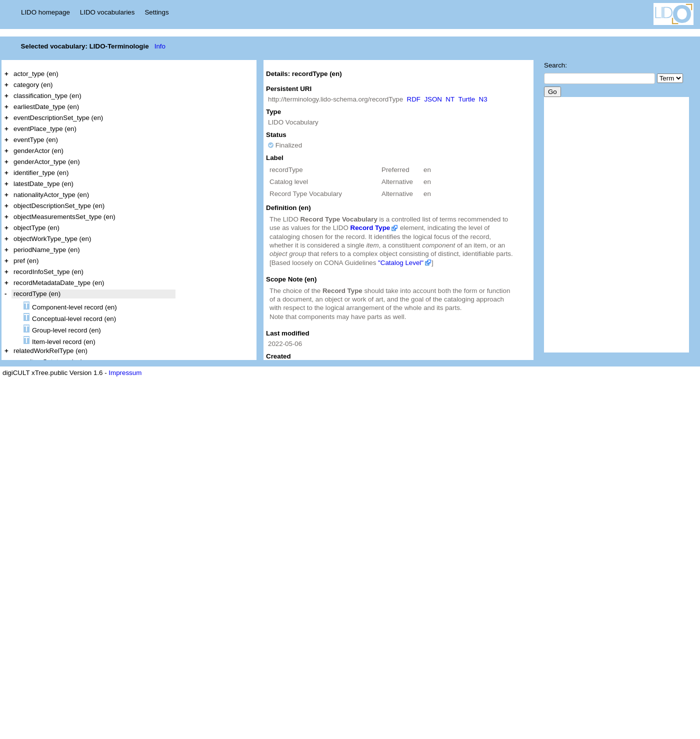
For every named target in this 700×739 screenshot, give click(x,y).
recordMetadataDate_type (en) (59, 283)
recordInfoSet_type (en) (48, 272)
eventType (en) (36, 140)
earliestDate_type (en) (46, 107)
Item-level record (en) (59, 341)
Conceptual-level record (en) (70, 318)
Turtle (467, 99)
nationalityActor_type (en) (51, 195)
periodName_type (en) (47, 250)
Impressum (125, 373)
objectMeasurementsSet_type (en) (64, 217)
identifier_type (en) (41, 173)
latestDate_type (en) (43, 184)
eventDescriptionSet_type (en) (58, 118)
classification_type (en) (47, 96)
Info (160, 46)
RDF (414, 99)
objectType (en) (36, 228)
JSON (433, 99)
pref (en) (26, 261)
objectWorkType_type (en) (52, 239)
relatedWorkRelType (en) (50, 351)
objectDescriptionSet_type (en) (59, 206)
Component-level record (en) (70, 306)
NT (450, 99)
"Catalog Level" (401, 263)
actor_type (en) (36, 74)
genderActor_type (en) (47, 162)
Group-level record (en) (62, 329)
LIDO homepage (45, 12)
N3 (483, 99)
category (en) (33, 85)
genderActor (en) (38, 151)
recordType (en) (37, 294)
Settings (156, 12)
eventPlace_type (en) (45, 129)
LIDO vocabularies (107, 12)
